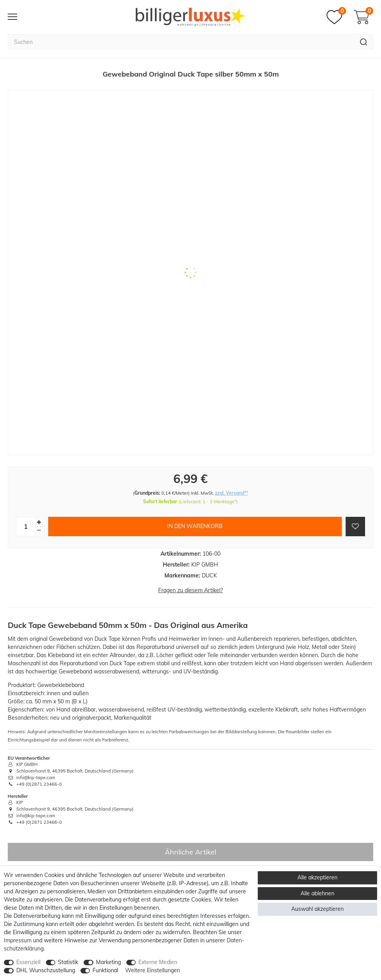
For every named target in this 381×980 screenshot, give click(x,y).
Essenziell (28, 962)
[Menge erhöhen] (39, 522)
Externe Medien (158, 962)
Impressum (18, 940)
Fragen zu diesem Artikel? (190, 590)
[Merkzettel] (336, 17)
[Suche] (364, 42)
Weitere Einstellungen (153, 970)
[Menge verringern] (39, 531)
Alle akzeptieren (317, 877)
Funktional (105, 970)
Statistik (68, 962)
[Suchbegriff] (181, 42)
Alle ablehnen (317, 893)
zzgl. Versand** (232, 493)
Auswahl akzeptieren (317, 909)
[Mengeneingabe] (26, 527)
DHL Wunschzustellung (46, 970)
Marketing (108, 962)
